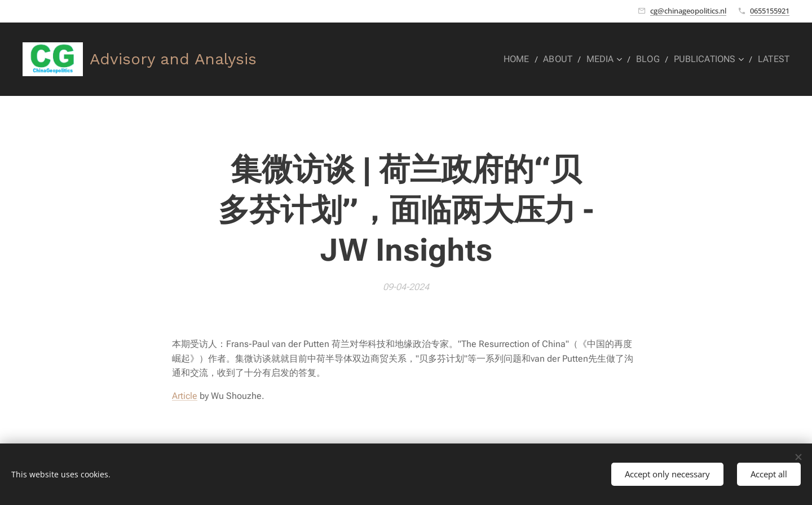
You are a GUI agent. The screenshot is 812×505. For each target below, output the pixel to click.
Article (185, 396)
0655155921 (770, 11)
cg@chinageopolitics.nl (688, 11)
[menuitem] (531, 59)
